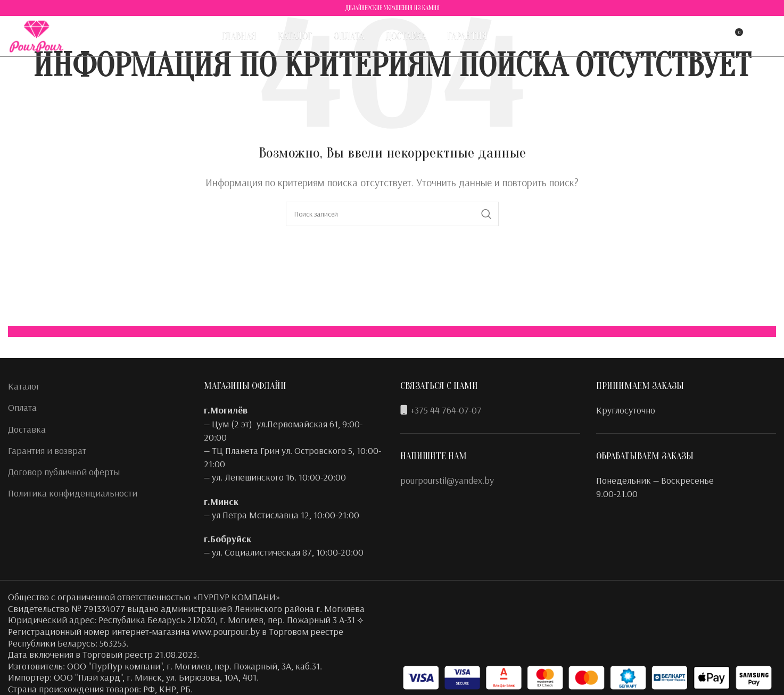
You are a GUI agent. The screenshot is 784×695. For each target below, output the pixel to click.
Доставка (27, 429)
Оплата (22, 407)
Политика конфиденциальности (73, 493)
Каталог (24, 386)
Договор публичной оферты (64, 472)
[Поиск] (691, 40)
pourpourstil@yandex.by (447, 480)
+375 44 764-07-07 (446, 410)
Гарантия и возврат (47, 450)
